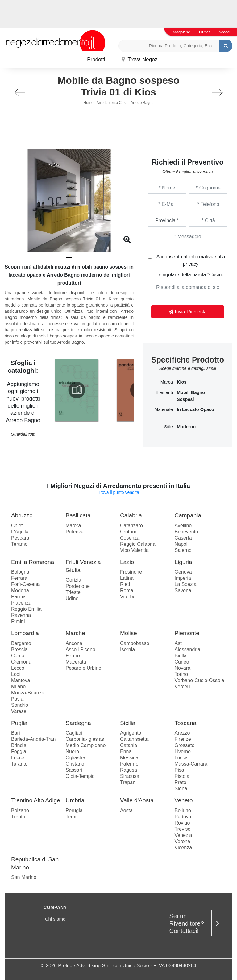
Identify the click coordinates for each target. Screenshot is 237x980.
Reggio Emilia (26, 609)
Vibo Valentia (134, 550)
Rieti (125, 584)
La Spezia (186, 584)
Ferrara (19, 578)
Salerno (183, 550)
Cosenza (130, 538)
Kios (182, 382)
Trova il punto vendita (118, 492)
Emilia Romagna (33, 562)
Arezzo (182, 733)
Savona (183, 590)
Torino (181, 674)
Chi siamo (55, 919)
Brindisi (19, 745)
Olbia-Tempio (80, 776)
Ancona (74, 643)
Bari (15, 733)
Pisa (179, 770)
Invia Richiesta (188, 312)
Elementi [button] (164, 392)
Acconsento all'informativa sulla (191, 260)
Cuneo (182, 662)
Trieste (73, 592)
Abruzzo (22, 515)
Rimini (18, 621)
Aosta (126, 810)
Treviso (183, 829)
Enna (126, 751)
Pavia (17, 699)
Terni (71, 817)
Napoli (182, 544)
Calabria (131, 515)
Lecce (18, 758)
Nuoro (73, 751)
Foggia (19, 751)
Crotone (129, 532)
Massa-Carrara (191, 764)
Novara (183, 668)
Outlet (204, 32)
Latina (127, 578)
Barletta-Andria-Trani (34, 739)
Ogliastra (76, 758)
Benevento (187, 532)
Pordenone (78, 586)
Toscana (186, 723)
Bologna (20, 572)
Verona (183, 841)
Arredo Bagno (142, 103)
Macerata (76, 662)
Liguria (183, 562)
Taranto (19, 764)
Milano (18, 687)
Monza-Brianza (28, 693)
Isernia (127, 649)
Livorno (183, 751)
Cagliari (74, 733)
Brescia (19, 649)
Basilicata (78, 515)
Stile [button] (168, 427)
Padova (183, 817)
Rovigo (182, 823)
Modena (20, 590)
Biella (181, 656)
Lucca (181, 758)
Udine (72, 598)
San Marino (24, 877)
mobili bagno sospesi (191, 396)
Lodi (16, 674)
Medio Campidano (86, 745)
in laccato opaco (195, 409)
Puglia (19, 723)
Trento (18, 817)
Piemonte (187, 633)
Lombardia (25, 633)
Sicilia (128, 723)
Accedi (225, 32)
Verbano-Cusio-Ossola (200, 680)
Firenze (183, 739)
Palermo (129, 764)
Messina (129, 758)
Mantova (21, 680)
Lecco (18, 668)
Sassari (74, 770)
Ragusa (129, 770)
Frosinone (131, 572)
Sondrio (20, 705)
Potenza (75, 532)
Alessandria (188, 649)
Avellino (183, 526)
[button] (69, 257)
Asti (179, 643)
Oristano (75, 764)
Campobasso (135, 643)
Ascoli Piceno (81, 649)
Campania (188, 515)
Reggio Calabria (138, 544)
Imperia (183, 578)
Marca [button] (167, 382)
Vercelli (183, 687)
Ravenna (21, 615)
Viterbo (128, 597)
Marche (75, 633)
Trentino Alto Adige (36, 800)
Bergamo (21, 643)
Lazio (127, 562)
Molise (129, 633)
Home (89, 103)
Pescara (20, 538)
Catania (129, 745)
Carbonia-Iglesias (85, 739)
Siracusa (130, 776)
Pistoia (182, 776)
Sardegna (78, 723)
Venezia (183, 835)
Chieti (17, 526)
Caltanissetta (134, 739)
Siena (181, 789)
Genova (183, 572)
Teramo (19, 544)
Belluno (183, 810)
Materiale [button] (164, 409)
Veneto (184, 800)
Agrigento (131, 733)
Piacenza (21, 603)
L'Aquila (20, 532)
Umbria (75, 800)
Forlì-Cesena (25, 584)
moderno (186, 427)
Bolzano (20, 810)
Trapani (128, 782)
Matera (73, 526)
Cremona (21, 662)
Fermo (73, 656)
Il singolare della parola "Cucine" (191, 275)
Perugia (74, 810)
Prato (181, 782)
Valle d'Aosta (137, 800)
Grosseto (185, 745)
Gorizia (74, 580)
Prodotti (96, 59)
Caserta (183, 538)
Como (18, 656)
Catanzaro (131, 526)
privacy (191, 264)
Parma (18, 597)
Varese (19, 711)
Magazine (181, 32)
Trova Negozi (140, 59)
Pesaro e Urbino (84, 668)
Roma (127, 590)
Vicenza (183, 848)
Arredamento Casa (112, 103)
